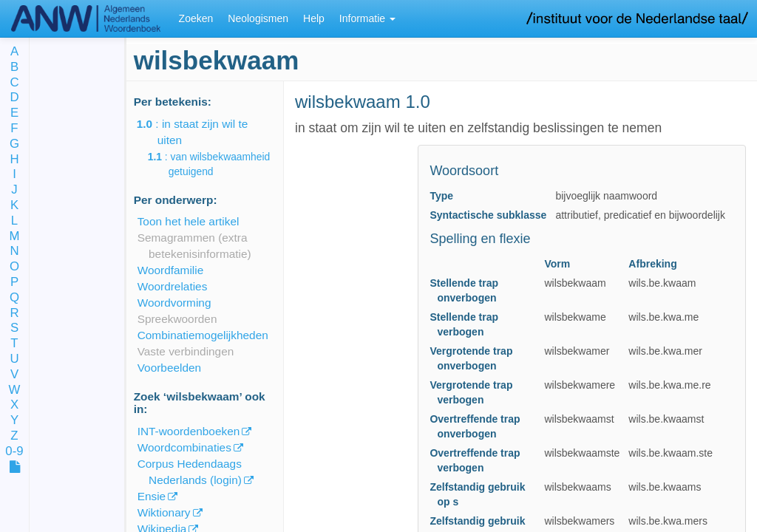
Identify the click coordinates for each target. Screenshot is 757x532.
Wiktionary (164, 512)
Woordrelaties (173, 286)
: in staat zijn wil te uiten (203, 132)
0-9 (14, 452)
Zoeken (196, 18)
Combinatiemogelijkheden (203, 335)
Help (314, 18)
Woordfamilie (171, 270)
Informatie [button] (367, 18)
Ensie (152, 496)
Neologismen (258, 18)
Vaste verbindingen (186, 351)
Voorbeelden (169, 368)
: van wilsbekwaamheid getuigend (220, 164)
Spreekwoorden (177, 319)
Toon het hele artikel (189, 221)
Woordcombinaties (184, 447)
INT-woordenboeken (189, 431)
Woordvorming (174, 303)
